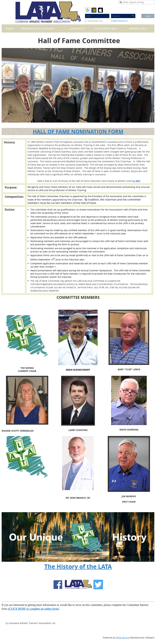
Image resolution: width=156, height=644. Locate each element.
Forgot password (119, 21)
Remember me (95, 21)
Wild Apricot (123, 638)
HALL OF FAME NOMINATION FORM (78, 132)
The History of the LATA (78, 566)
